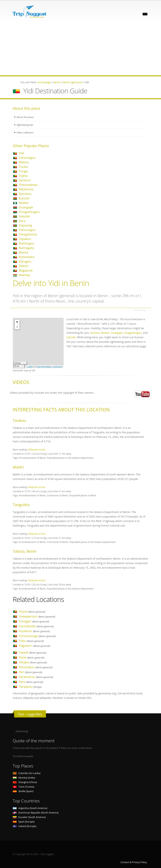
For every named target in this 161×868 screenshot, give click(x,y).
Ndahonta (26, 189)
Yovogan (34, 621)
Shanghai (25, 782)
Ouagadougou (29, 212)
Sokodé (24, 216)
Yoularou (34, 631)
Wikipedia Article (37, 450)
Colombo (27, 773)
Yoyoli (32, 611)
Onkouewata (28, 185)
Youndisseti (36, 626)
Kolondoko (27, 257)
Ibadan (24, 203)
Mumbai (24, 778)
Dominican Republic (36, 813)
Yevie (32, 657)
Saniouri (25, 180)
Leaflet (30, 367)
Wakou (24, 162)
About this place (25, 117)
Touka (23, 167)
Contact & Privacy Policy (134, 862)
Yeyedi (33, 652)
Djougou (25, 261)
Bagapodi (26, 270)
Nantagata (26, 248)
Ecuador (29, 817)
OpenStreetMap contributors (50, 367)
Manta (24, 252)
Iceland (25, 826)
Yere (31, 682)
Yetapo (33, 662)
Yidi (21, 153)
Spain (24, 822)
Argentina (30, 808)
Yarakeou (30, 687)
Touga (23, 171)
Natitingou (27, 243)
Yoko (31, 641)
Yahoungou (27, 158)
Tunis (24, 787)
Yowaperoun (37, 616)
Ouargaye (26, 207)
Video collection (25, 133)
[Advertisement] (80, 49)
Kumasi (24, 198)
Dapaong (26, 225)
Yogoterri (35, 646)
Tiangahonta (28, 234)
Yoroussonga (37, 636)
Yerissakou (36, 667)
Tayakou (25, 239)
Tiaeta (23, 176)
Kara (22, 221)
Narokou (25, 194)
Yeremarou (36, 677)
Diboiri (24, 266)
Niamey (24, 275)
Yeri (31, 672)
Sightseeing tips (25, 125)
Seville (23, 791)
